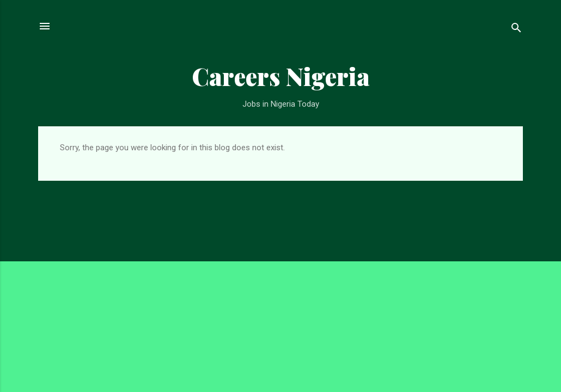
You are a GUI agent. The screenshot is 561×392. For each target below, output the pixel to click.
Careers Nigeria (281, 76)
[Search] (516, 30)
